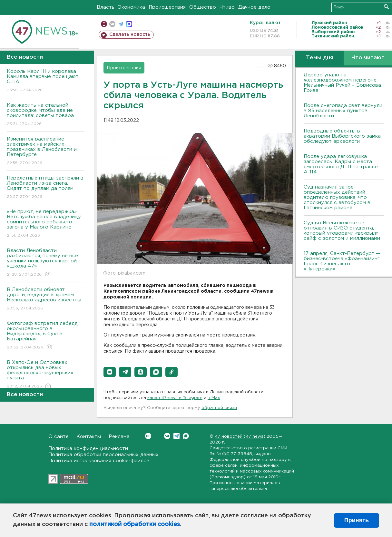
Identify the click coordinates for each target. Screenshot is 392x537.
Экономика (132, 7)
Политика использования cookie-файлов (99, 461)
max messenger (129, 24)
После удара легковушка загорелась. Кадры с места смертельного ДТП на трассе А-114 (341, 164)
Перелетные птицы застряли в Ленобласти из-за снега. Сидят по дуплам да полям (45, 188)
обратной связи (219, 408)
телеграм (121, 24)
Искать (386, 7)
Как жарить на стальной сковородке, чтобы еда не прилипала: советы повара (45, 115)
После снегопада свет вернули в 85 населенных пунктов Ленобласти (343, 111)
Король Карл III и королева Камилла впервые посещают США (45, 81)
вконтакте (112, 24)
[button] (110, 372)
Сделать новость (130, 34)
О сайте (59, 437)
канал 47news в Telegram (175, 398)
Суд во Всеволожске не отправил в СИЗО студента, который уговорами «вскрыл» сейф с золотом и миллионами (342, 231)
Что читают (368, 58)
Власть (106, 7)
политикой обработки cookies (135, 524)
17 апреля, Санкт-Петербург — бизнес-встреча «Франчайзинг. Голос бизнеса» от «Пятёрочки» (342, 261)
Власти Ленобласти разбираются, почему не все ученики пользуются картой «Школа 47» (45, 263)
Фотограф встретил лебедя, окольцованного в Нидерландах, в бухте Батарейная (45, 336)
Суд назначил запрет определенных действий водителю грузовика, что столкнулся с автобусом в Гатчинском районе (337, 197)
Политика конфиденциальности (88, 449)
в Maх (214, 398)
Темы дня (320, 58)
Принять (357, 520)
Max (186, 436)
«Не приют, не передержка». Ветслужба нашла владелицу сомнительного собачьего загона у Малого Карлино (45, 224)
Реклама (119, 437)
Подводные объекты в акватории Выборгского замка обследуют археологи (342, 136)
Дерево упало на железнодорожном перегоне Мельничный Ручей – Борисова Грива (342, 83)
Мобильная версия (104, 24)
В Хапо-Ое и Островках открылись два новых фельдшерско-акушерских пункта (45, 375)
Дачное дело (254, 7)
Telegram (176, 436)
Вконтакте (148, 436)
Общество (203, 7)
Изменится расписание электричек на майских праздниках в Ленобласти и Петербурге (45, 151)
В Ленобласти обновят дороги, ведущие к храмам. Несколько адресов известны (45, 299)
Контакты (89, 437)
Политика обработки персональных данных (103, 455)
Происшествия (167, 7)
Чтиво (227, 7)
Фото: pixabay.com (124, 273)
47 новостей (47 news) (240, 437)
